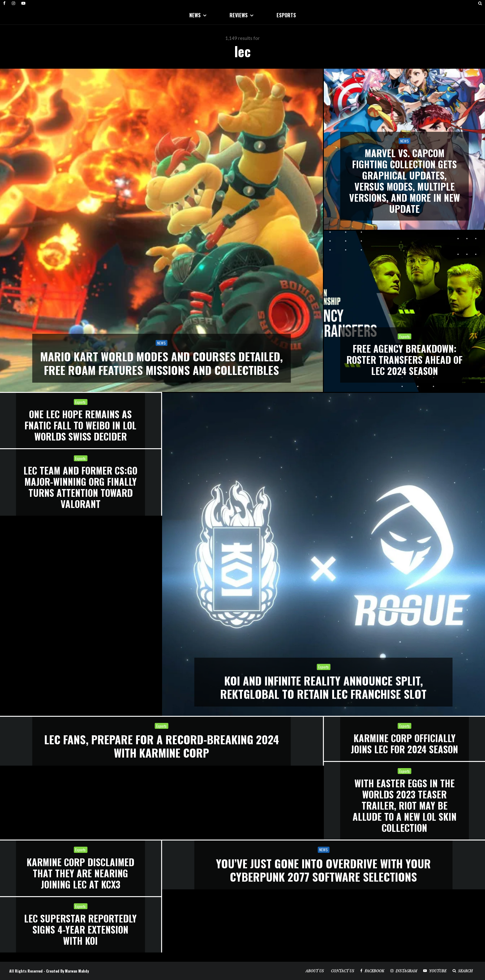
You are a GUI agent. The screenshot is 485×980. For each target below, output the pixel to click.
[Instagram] (13, 3)
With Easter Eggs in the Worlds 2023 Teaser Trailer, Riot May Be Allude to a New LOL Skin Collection (405, 806)
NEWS (195, 15)
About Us (315, 971)
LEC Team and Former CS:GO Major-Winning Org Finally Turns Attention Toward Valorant (80, 487)
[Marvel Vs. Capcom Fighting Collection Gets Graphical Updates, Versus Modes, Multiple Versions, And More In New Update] (404, 149)
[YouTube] (23, 3)
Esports (80, 402)
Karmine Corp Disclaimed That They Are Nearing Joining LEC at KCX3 (80, 873)
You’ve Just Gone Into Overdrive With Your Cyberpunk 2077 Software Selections (323, 870)
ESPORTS (286, 15)
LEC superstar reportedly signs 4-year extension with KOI (80, 930)
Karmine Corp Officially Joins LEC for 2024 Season (404, 744)
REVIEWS (239, 15)
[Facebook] (4, 3)
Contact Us (343, 971)
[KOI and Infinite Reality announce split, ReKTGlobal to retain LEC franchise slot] (324, 554)
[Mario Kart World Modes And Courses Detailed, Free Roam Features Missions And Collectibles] (161, 230)
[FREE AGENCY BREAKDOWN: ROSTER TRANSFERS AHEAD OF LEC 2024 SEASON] (404, 311)
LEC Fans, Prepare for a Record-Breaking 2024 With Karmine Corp (162, 746)
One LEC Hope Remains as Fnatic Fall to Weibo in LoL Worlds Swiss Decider (80, 425)
